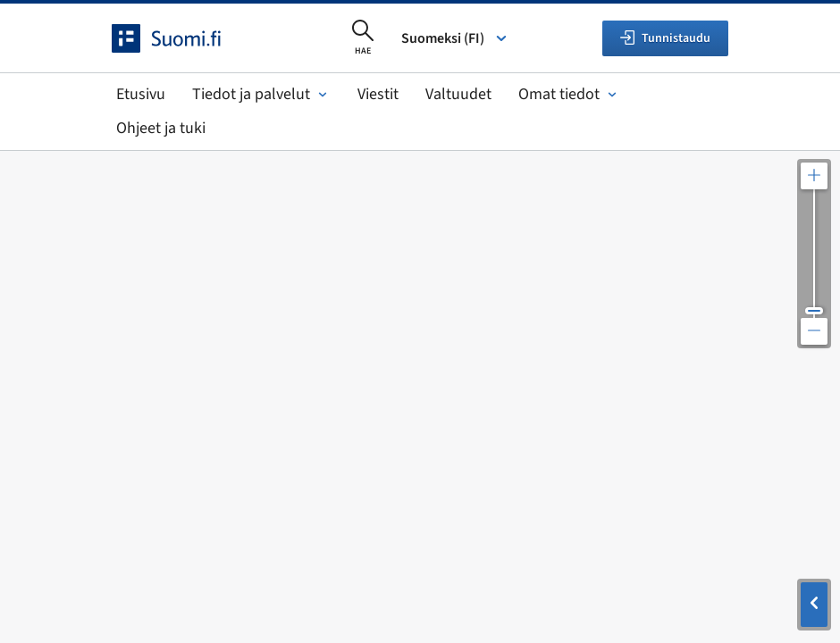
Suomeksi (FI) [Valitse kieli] (455, 38)
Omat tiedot (569, 94)
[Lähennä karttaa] (814, 176)
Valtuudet (458, 94)
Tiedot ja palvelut (261, 94)
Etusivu (141, 94)
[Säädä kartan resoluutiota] (814, 254)
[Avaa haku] (363, 38)
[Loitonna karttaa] (814, 331)
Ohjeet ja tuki (161, 128)
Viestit (378, 94)
